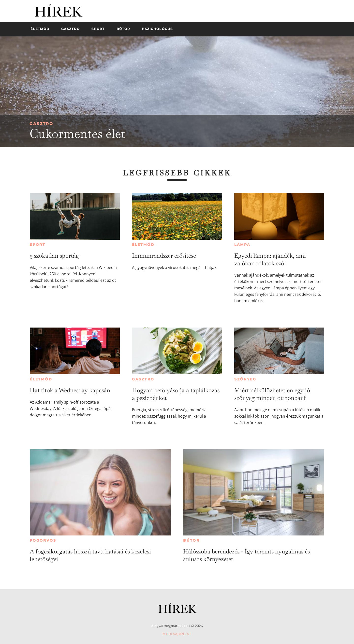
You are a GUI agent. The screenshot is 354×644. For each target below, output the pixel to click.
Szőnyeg (245, 379)
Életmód (143, 245)
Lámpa (242, 245)
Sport (38, 245)
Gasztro (41, 124)
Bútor (191, 540)
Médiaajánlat (177, 634)
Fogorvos (43, 540)
